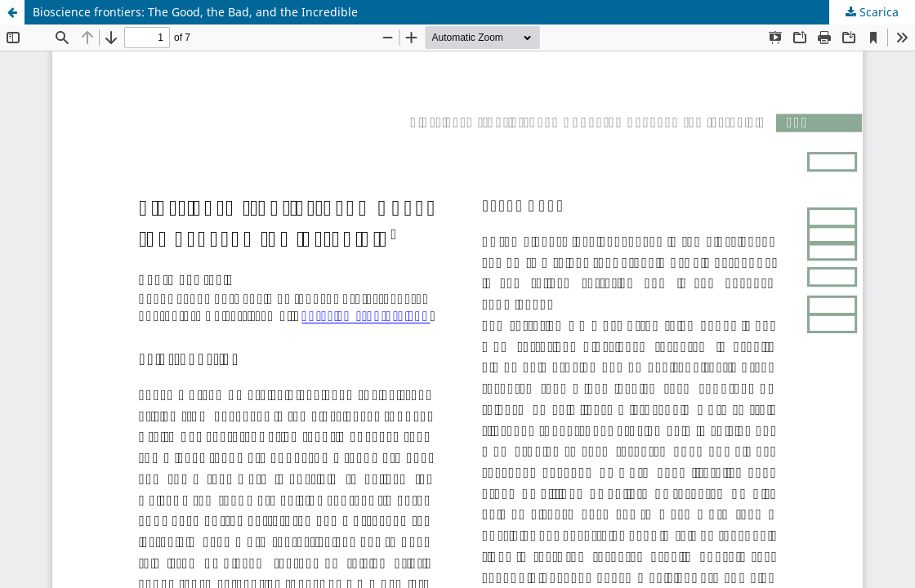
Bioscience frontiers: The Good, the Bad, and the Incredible (195, 12)
